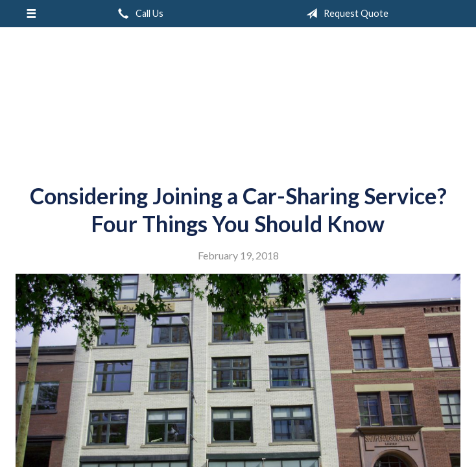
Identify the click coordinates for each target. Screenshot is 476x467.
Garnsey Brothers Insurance (238, 100)
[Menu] (31, 14)
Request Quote (345, 14)
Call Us (138, 14)
